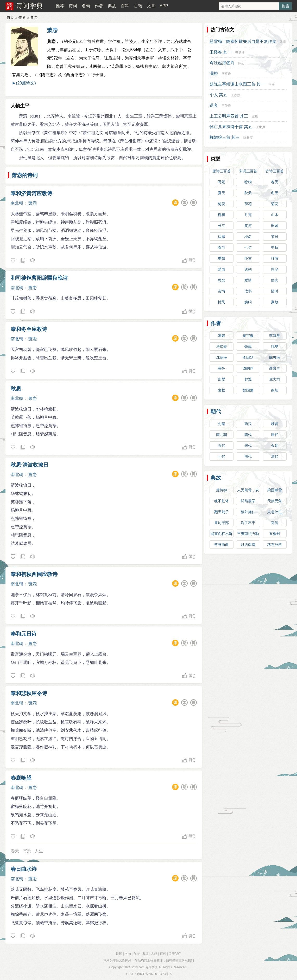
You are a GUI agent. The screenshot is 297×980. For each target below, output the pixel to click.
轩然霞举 (248, 501)
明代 (248, 456)
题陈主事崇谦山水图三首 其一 (237, 84)
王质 (255, 116)
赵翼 (248, 379)
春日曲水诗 (24, 869)
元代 (222, 456)
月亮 (248, 215)
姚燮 (275, 347)
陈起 (241, 63)
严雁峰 (226, 74)
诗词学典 (29, 6)
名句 (86, 6)
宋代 (248, 446)
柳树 (222, 215)
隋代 (248, 435)
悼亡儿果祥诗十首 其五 (231, 127)
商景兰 (275, 368)
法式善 (222, 347)
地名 (248, 237)
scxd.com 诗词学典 (144, 967)
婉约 (248, 302)
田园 (275, 226)
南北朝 (17, 203)
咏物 (248, 182)
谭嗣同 (248, 368)
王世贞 (261, 127)
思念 (222, 280)
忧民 (222, 302)
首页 (10, 17)
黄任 (222, 368)
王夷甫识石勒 (248, 534)
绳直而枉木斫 (222, 534)
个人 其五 (218, 95)
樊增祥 (240, 53)
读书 (248, 291)
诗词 (73, 6)
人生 (39, 851)
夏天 (222, 193)
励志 (275, 280)
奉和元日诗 (24, 634)
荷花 (248, 204)
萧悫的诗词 (25, 175)
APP (164, 6)
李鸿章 (275, 336)
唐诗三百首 (222, 171)
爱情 (248, 280)
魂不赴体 (222, 501)
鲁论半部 (222, 523)
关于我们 (175, 954)
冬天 (275, 193)
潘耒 (222, 336)
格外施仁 (248, 512)
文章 (151, 6)
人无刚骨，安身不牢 (248, 491)
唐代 (275, 435)
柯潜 (271, 84)
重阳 (222, 258)
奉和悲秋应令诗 (29, 693)
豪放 (275, 302)
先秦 (222, 424)
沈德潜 (222, 357)
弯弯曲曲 (222, 545)
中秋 (275, 247)
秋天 (248, 193)
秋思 (16, 389)
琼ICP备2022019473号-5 (154, 974)
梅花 (222, 204)
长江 (222, 226)
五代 (222, 446)
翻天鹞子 (222, 512)
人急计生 (275, 512)
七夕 (248, 247)
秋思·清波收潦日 (30, 465)
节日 (275, 237)
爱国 (222, 269)
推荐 (60, 6)
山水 (275, 215)
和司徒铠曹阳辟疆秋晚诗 (39, 278)
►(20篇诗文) (24, 83)
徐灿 (275, 390)
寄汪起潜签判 (222, 63)
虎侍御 (222, 490)
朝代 (216, 411)
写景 (27, 851)
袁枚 (222, 390)
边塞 (222, 237)
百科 (125, 6)
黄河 (248, 226)
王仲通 (226, 106)
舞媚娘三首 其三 (225, 137)
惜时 (275, 291)
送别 (248, 269)
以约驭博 (248, 545)
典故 (112, 6)
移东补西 (275, 545)
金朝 (275, 446)
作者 (99, 6)
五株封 (275, 534)
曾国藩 (248, 390)
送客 (214, 105)
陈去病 (275, 357)
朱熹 (283, 42)
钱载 (248, 347)
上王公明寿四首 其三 (229, 116)
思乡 (275, 269)
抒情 (275, 258)
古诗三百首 (275, 171)
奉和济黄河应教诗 (31, 193)
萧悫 (52, 30)
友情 (222, 291)
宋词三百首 (248, 171)
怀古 (248, 258)
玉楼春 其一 (220, 52)
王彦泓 (236, 95)
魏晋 (275, 424)
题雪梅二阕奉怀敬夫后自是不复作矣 (243, 41)
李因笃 (248, 357)
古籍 (138, 6)
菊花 (275, 204)
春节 (222, 247)
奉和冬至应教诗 (29, 329)
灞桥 (214, 73)
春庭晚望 (21, 778)
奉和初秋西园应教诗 (34, 574)
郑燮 (222, 379)
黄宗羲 (248, 336)
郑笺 (275, 523)
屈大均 (275, 379)
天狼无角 (275, 501)
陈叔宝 (248, 138)
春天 (15, 851)
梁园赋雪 (275, 490)
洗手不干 (248, 523)
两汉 (248, 424)
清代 (275, 456)
